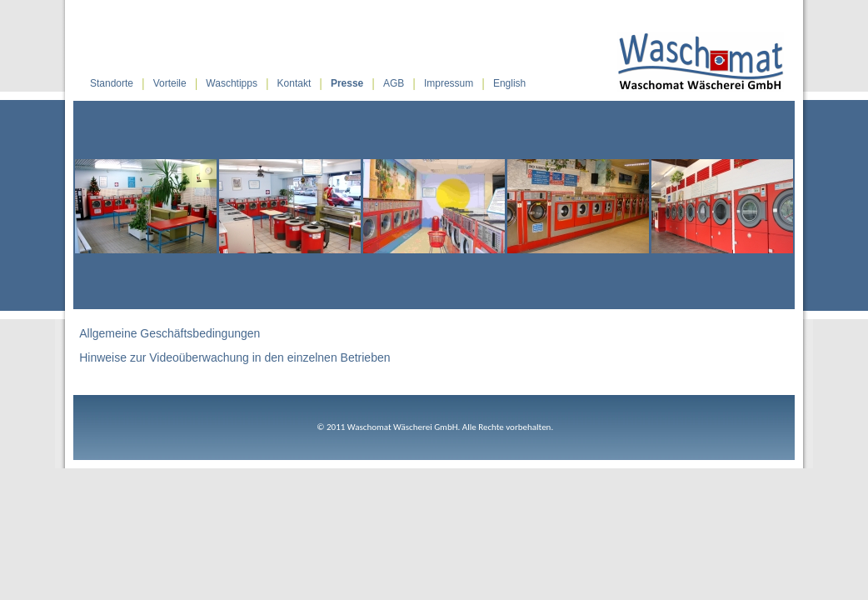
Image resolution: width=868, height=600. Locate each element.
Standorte (112, 83)
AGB (394, 83)
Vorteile (170, 83)
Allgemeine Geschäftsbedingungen (170, 333)
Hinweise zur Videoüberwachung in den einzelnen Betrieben (234, 357)
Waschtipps (232, 83)
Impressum (449, 83)
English (509, 83)
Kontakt (294, 83)
